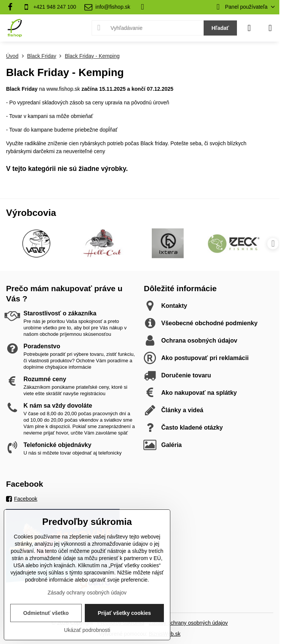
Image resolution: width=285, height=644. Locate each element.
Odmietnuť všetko (46, 613)
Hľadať (220, 28)
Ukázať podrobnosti (87, 630)
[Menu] (270, 28)
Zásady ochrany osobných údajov (188, 623)
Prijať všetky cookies (124, 613)
